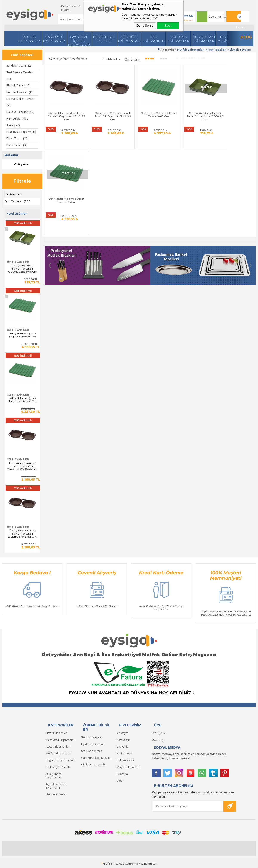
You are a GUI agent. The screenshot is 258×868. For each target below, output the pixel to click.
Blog (246, 37)
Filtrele (22, 181)
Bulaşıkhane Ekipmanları (204, 39)
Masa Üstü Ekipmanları (54, 39)
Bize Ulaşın (124, 739)
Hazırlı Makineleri (56, 732)
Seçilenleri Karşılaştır (191, 57)
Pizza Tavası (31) (17, 145)
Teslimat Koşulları (92, 737)
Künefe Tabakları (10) (20, 92)
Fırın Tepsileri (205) (18, 201)
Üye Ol (225, 17)
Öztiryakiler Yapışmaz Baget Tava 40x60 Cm (22, 399)
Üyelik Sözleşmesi (92, 743)
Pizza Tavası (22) (17, 138)
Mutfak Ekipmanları (29, 39)
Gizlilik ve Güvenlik (93, 763)
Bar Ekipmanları (56, 790)
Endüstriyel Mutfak (104, 39)
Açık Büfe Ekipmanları (129, 39)
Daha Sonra (145, 26)
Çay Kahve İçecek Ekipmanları (79, 41)
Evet (168, 26)
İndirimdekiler (125, 758)
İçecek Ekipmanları (58, 745)
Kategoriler (14, 194)
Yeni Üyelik (158, 732)
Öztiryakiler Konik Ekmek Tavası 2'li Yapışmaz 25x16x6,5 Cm (22, 268)
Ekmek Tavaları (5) (19, 85)
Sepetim (122, 771)
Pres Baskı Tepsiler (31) (21, 132)
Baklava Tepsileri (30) (20, 112)
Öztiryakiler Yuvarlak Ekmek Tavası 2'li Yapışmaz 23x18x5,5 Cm (22, 466)
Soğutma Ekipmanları (179, 39)
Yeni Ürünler (124, 752)
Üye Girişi (212, 17)
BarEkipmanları (154, 39)
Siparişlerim (83, 6)
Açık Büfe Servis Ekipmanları (56, 782)
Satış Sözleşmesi (91, 750)
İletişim (56, 10)
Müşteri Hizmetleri (128, 765)
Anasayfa (122, 732)
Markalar (11, 155)
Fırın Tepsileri (22, 55)
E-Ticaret (116, 863)
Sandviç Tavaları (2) (19, 66)
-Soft (106, 863)
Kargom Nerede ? (61, 6)
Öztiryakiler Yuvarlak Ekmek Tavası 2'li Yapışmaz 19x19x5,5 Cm (22, 533)
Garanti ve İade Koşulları (96, 756)
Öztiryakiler (18, 164)
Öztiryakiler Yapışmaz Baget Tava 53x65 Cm (22, 335)
